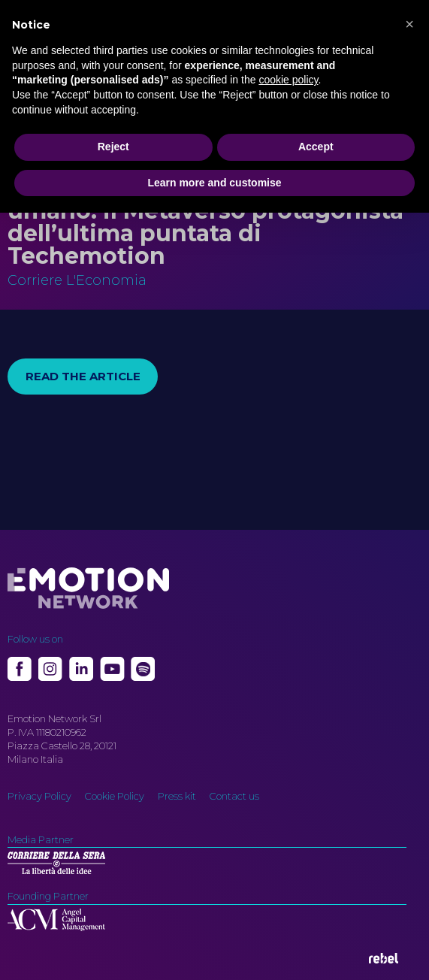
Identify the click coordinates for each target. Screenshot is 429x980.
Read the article (83, 376)
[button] (409, 24)
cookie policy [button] (288, 80)
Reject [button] (113, 147)
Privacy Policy (39, 796)
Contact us (234, 796)
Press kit (177, 796)
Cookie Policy (115, 796)
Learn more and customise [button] (214, 183)
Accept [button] (316, 147)
